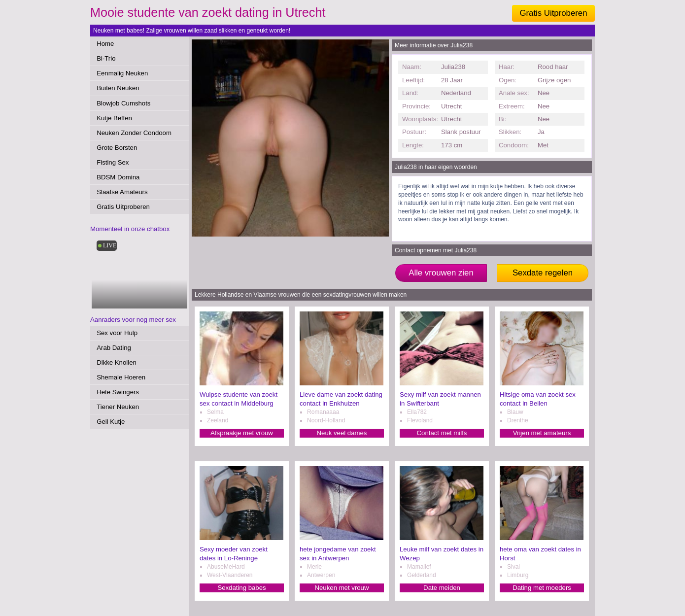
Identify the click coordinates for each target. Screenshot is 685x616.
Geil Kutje (111, 422)
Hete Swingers (118, 392)
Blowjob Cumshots (123, 103)
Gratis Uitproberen (553, 13)
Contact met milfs (442, 433)
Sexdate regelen (543, 273)
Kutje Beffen (114, 118)
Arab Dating (114, 348)
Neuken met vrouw (342, 588)
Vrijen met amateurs (542, 433)
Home (105, 44)
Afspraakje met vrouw (242, 433)
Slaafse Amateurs (122, 192)
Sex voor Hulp (117, 333)
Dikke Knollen (117, 362)
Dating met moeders (542, 588)
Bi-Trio (106, 58)
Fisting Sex (113, 162)
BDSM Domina (118, 177)
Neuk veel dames (342, 433)
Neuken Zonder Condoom (134, 133)
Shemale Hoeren (121, 377)
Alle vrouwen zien (441, 273)
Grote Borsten (117, 148)
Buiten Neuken (118, 88)
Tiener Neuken (118, 407)
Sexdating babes (241, 588)
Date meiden (442, 588)
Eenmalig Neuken (122, 73)
